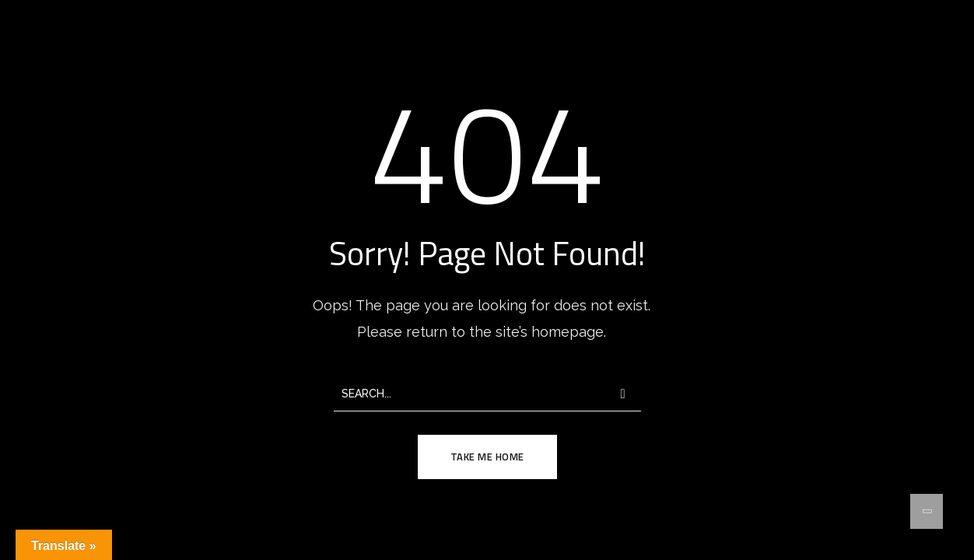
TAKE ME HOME (487, 457)
